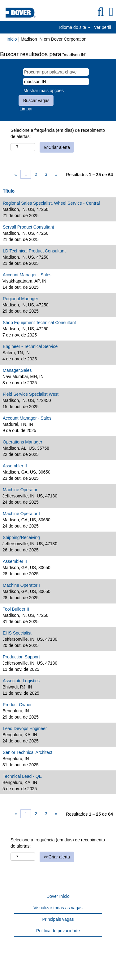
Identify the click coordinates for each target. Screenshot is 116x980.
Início (12, 39)
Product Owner (17, 705)
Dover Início (58, 896)
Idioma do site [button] (75, 27)
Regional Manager (20, 299)
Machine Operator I (21, 514)
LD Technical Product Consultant (34, 251)
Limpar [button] (26, 109)
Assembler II (15, 466)
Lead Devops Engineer (25, 728)
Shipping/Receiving (21, 537)
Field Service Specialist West (31, 394)
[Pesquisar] (101, 12)
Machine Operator (20, 490)
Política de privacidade (58, 931)
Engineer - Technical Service (30, 346)
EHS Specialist (17, 633)
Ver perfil (103, 27)
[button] (111, 12)
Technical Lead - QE (22, 776)
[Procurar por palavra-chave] (56, 72)
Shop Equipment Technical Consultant (39, 323)
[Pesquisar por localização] (56, 82)
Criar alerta (57, 147)
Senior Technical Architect (28, 752)
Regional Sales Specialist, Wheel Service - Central (51, 203)
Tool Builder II (16, 609)
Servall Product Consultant (28, 227)
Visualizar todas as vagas (58, 908)
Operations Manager (23, 442)
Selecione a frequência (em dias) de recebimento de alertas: (58, 133)
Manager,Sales (17, 370)
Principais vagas (58, 919)
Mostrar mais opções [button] (44, 91)
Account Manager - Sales (27, 275)
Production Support (21, 657)
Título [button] (9, 191)
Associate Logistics (21, 681)
